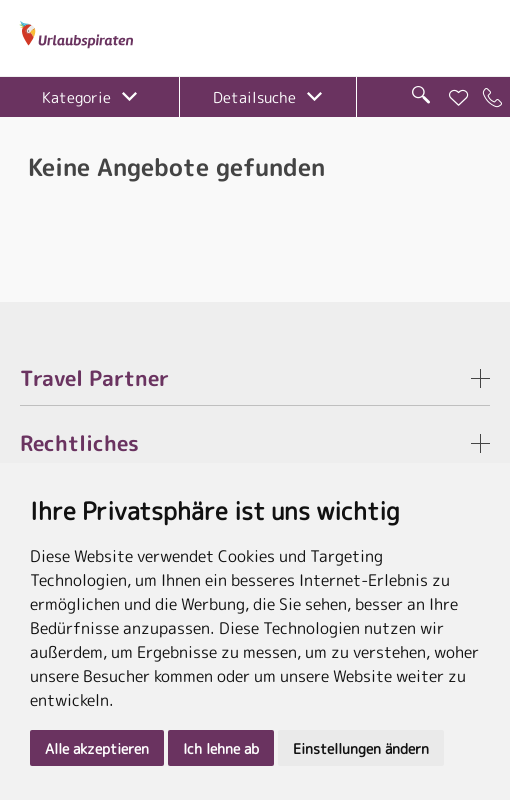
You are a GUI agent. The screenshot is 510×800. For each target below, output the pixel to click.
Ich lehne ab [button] (221, 748)
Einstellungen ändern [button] (361, 748)
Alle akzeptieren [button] (97, 748)
